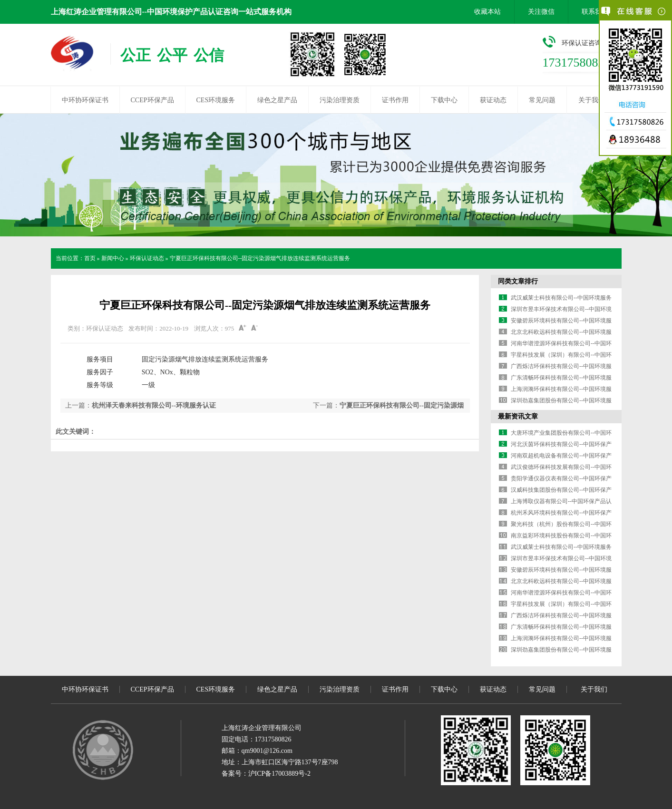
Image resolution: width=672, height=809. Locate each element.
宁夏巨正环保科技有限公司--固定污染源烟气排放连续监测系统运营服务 (260, 258)
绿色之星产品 (277, 100)
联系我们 (595, 12)
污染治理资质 (340, 100)
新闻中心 (113, 258)
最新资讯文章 (518, 416)
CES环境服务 (216, 100)
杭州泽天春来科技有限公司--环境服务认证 (154, 405)
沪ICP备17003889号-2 (279, 774)
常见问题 (542, 100)
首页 (90, 258)
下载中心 (444, 100)
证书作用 (395, 100)
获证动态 (493, 100)
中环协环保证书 (85, 100)
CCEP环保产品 (152, 100)
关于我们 (592, 100)
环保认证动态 (147, 258)
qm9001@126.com (267, 751)
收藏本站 (487, 12)
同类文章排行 (518, 281)
